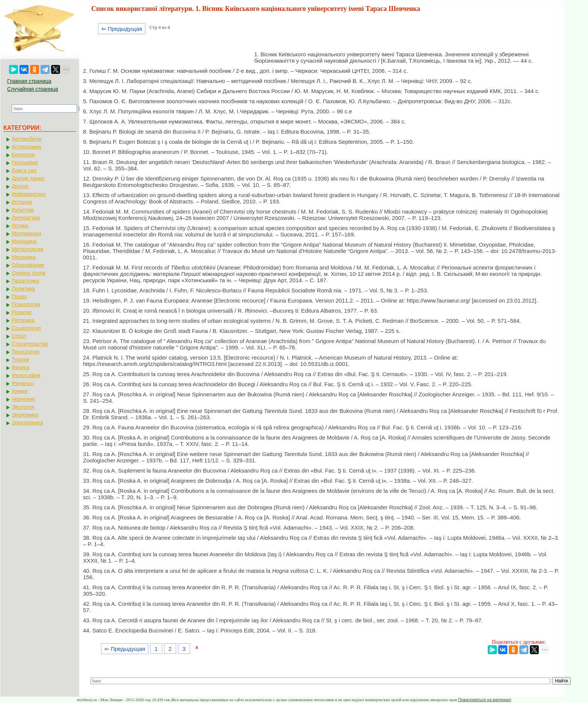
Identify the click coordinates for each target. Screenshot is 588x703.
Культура (23, 210)
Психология (26, 304)
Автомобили (27, 139)
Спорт (19, 336)
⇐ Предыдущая (122, 29)
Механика (24, 257)
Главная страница (29, 81)
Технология (26, 352)
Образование (28, 265)
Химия (20, 391)
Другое (20, 186)
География (25, 163)
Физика (20, 367)
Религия (22, 312)
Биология (23, 155)
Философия (26, 375)
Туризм (20, 360)
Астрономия (26, 147)
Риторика (23, 320)
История (22, 202)
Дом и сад (24, 170)
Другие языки (28, 178)
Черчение (23, 399)
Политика (23, 289)
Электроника (27, 423)
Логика (20, 226)
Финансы (23, 383)
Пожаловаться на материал (485, 700)
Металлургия (28, 249)
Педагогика (25, 281)
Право (19, 297)
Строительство (30, 344)
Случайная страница (33, 89)
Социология (26, 328)
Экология (23, 407)
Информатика (29, 194)
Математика (26, 233)
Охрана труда (28, 273)
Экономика (25, 415)
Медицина (24, 241)
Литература (26, 218)
